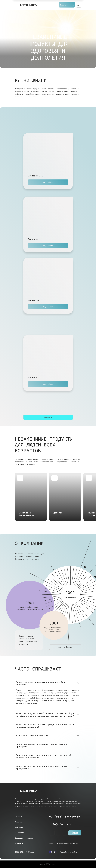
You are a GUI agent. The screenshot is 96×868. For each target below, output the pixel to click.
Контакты (19, 843)
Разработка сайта (68, 852)
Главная (19, 816)
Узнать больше (65, 647)
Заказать (48, 417)
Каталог (19, 822)
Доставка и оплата (24, 838)
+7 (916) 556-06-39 (65, 817)
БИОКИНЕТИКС (28, 5)
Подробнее (48, 182)
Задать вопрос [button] (67, 5)
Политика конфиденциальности (64, 843)
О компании (20, 833)
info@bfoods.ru (61, 824)
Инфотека (19, 827)
